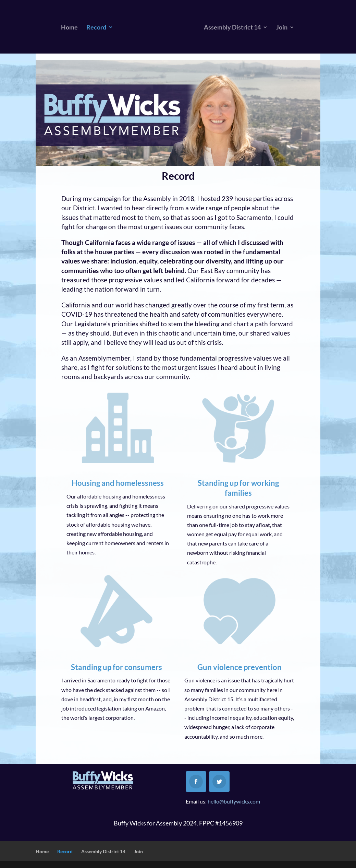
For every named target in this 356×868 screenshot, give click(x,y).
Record (96, 28)
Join (282, 28)
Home (69, 28)
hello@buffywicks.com (234, 801)
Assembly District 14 (232, 28)
